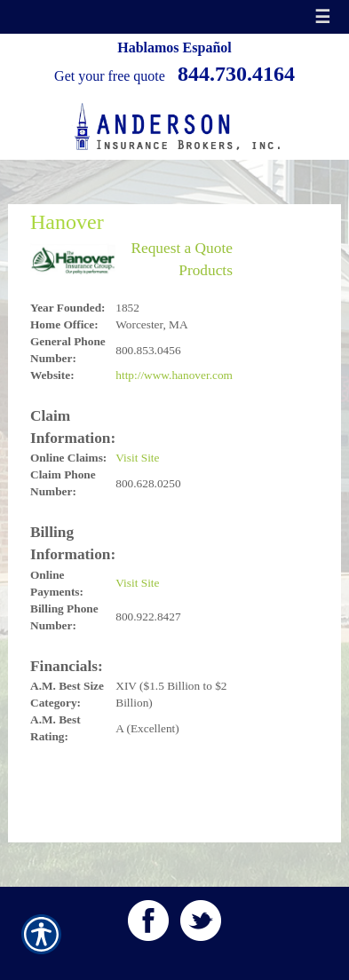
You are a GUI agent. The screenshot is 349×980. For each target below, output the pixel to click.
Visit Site (137, 458)
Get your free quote (110, 76)
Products (206, 270)
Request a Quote (182, 248)
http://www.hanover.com (174, 375)
